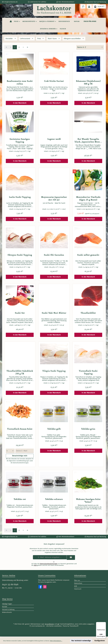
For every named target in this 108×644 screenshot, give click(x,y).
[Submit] (71, 558)
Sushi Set (20, 313)
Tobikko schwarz (54, 500)
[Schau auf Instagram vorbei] (45, 587)
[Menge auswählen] (10, 451)
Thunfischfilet (88, 313)
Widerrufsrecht (7, 613)
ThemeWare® (74, 627)
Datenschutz (78, 584)
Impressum (78, 590)
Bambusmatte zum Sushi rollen (20, 82)
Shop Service (7, 600)
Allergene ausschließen (74, 39)
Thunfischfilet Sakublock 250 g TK (20, 372)
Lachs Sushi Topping (20, 197)
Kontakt (5, 607)
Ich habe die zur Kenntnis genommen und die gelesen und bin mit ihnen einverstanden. (54, 565)
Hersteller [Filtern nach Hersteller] (11, 39)
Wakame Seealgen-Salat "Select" (88, 501)
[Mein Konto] (89, 6)
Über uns (77, 581)
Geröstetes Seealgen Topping (20, 140)
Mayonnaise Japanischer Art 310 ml (54, 198)
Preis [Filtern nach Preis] (41, 39)
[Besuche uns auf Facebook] (40, 587)
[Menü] (105, 623)
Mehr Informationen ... (56, 641)
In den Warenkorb (20, 103)
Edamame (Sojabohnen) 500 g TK (88, 82)
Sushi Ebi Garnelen (54, 255)
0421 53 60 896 (10, 585)
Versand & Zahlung (8, 610)
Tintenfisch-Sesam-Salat (20, 429)
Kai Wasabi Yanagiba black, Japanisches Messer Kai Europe (88, 141)
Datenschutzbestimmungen (21, 463)
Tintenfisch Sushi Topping (88, 372)
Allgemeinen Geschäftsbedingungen (19, 461)
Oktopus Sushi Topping (20, 255)
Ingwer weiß (54, 139)
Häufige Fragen (7, 605)
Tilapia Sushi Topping (54, 371)
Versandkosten (49, 625)
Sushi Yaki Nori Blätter (54, 313)
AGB (35, 566)
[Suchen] (83, 6)
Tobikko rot (20, 500)
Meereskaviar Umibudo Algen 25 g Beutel (88, 198)
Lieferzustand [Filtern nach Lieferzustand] (27, 39)
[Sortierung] (90, 47)
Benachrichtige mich (20, 456)
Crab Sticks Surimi (54, 81)
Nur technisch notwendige (81, 641)
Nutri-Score (54, 39)
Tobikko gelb (54, 429)
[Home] (11, 21)
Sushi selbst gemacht (88, 255)
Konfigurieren (100, 641)
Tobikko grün (88, 429)
